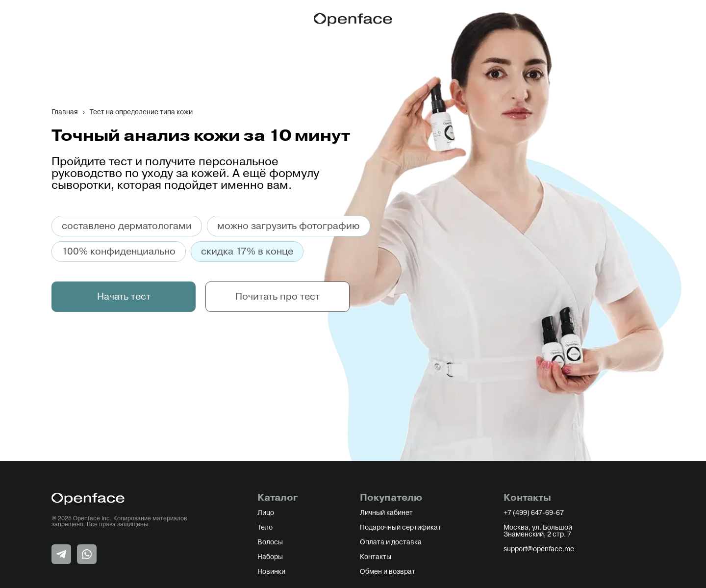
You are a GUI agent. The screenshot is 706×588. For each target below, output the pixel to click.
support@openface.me (539, 549)
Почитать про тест (277, 297)
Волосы (270, 542)
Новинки (271, 572)
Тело (265, 528)
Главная (65, 112)
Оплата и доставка (391, 542)
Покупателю (391, 498)
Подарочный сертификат (401, 528)
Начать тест (124, 297)
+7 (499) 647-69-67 (534, 513)
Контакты (376, 557)
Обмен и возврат (388, 572)
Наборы (270, 557)
